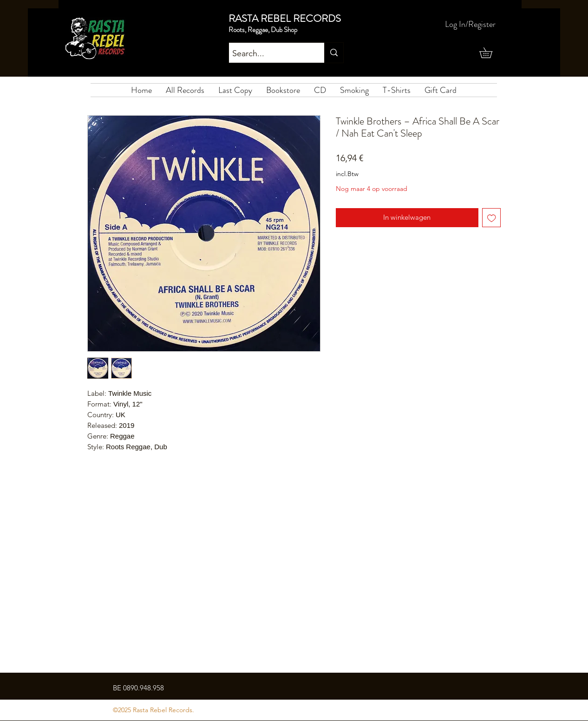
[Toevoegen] (492, 218)
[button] (491, 53)
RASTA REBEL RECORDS (285, 18)
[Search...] (268, 54)
